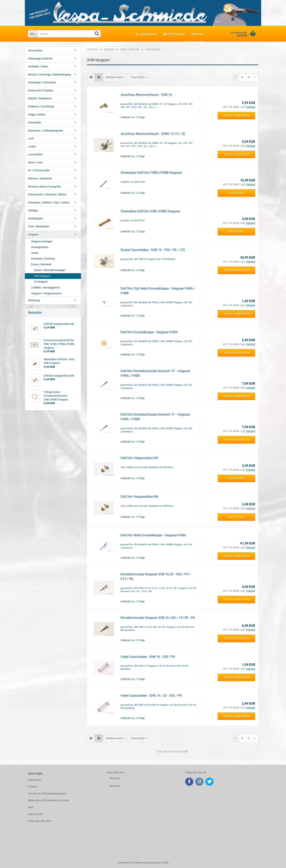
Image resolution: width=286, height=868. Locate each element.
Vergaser (33, 234)
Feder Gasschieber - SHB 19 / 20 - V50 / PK (151, 696)
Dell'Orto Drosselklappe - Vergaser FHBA (149, 332)
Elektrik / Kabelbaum (40, 98)
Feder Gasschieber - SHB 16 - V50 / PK (148, 657)
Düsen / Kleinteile (41, 264)
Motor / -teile (35, 162)
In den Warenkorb (237, 115)
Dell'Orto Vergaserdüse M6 (139, 497)
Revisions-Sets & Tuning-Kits (45, 187)
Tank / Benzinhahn (39, 226)
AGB (30, 807)
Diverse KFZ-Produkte (41, 91)
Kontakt (32, 787)
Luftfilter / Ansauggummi (45, 287)
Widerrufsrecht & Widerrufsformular (48, 800)
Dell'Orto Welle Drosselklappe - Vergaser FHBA (153, 535)
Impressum (34, 780)
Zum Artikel (236, 193)
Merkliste (194, 42)
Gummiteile (35, 122)
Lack (31, 138)
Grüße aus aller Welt (39, 821)
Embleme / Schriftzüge (41, 106)
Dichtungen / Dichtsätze (42, 82)
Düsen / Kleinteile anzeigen (50, 270)
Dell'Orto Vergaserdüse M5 (139, 458)
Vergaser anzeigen (42, 241)
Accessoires (35, 50)
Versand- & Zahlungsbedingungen (47, 793)
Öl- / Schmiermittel (39, 170)
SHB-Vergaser (42, 276)
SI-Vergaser (41, 282)
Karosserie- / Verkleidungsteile (46, 131)
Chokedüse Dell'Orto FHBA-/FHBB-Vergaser (151, 173)
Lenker (32, 147)
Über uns (197, 34)
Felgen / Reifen (37, 115)
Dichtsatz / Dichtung (43, 259)
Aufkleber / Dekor (38, 66)
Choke (35, 253)
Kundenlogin (146, 34)
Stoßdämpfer (36, 219)
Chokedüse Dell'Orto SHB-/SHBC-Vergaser (150, 211)
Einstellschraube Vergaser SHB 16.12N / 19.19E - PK (158, 618)
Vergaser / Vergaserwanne (46, 293)
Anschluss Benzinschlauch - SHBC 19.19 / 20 (153, 134)
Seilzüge (33, 210)
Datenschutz (35, 814)
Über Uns (115, 778)
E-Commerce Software (130, 863)
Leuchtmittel (35, 154)
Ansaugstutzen (40, 247)
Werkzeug (34, 300)
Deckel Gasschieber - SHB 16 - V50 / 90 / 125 (153, 250)
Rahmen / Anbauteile (40, 178)
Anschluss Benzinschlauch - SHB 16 (146, 95)
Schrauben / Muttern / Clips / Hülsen (49, 203)
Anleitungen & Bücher (40, 59)
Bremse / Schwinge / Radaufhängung (49, 75)
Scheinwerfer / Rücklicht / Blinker (47, 194)
